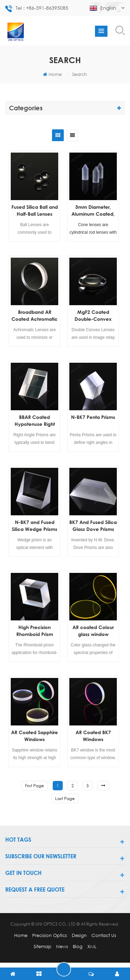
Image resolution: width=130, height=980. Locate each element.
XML (92, 946)
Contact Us (104, 935)
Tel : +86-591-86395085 (37, 8)
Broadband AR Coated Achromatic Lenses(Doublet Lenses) (34, 316)
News (62, 946)
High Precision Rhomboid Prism (35, 631)
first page (34, 786)
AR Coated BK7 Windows (93, 736)
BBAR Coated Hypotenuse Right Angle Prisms (35, 421)
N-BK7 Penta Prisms (93, 417)
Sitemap (42, 946)
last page (65, 798)
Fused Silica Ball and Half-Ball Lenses (35, 210)
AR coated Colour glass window (93, 631)
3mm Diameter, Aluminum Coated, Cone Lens (93, 211)
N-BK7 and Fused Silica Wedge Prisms (34, 526)
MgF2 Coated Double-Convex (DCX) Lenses (93, 316)
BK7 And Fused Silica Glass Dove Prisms (93, 526)
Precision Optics (50, 935)
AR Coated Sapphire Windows (34, 736)
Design (79, 935)
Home (52, 74)
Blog (78, 946)
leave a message (64, 969)
